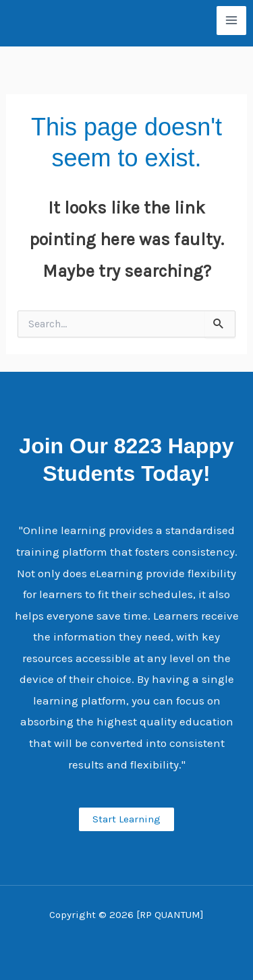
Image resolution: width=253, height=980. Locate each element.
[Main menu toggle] (231, 21)
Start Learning (126, 819)
